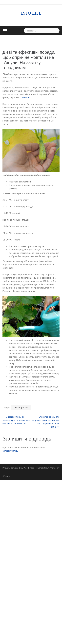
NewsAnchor (50, 468)
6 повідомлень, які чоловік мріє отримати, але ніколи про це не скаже (16, 420)
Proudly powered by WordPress (18, 468)
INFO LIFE (31, 13)
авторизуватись (10, 451)
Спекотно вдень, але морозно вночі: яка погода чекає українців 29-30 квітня (46, 422)
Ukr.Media (26, 97)
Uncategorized (21, 408)
